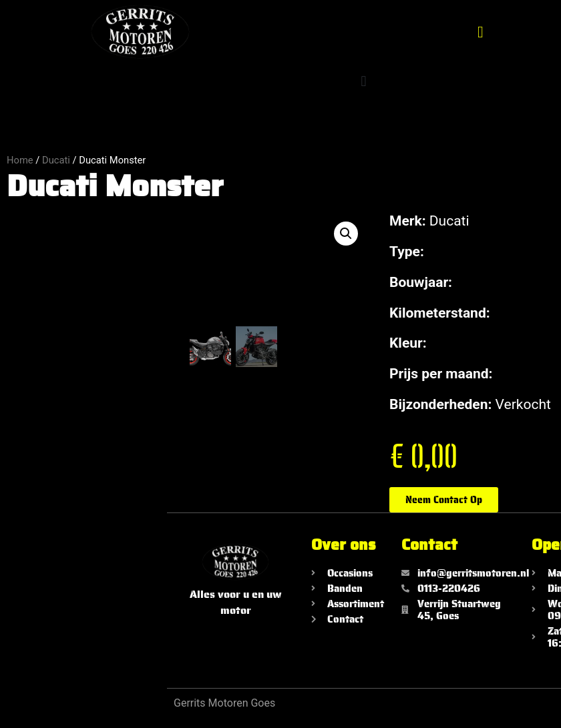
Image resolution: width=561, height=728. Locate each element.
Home (20, 160)
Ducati (56, 160)
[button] (481, 32)
